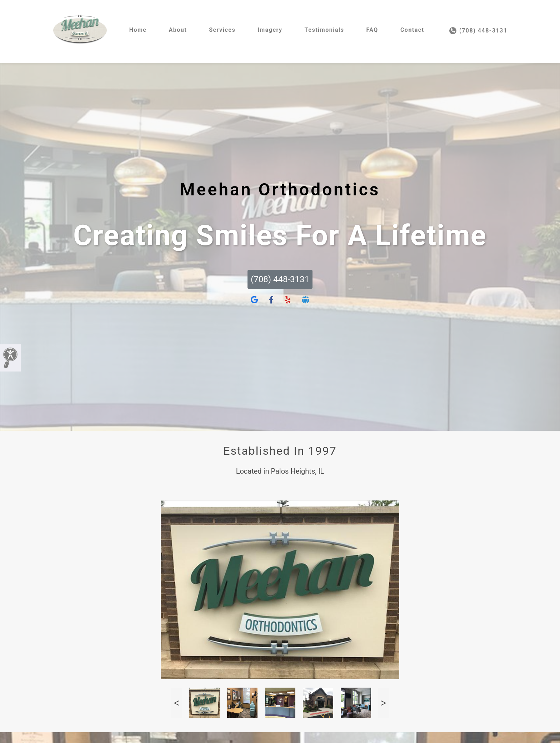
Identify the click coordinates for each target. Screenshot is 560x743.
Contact (412, 30)
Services (222, 30)
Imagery (270, 30)
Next (384, 703)
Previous (176, 703)
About (178, 30)
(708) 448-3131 (478, 31)
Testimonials (324, 30)
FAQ (372, 30)
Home (138, 30)
